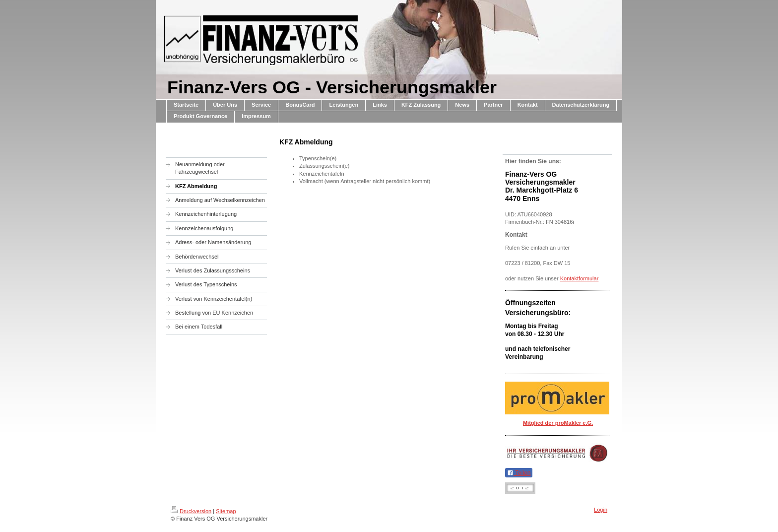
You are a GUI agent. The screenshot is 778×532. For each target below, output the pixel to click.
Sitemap (226, 511)
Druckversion (191, 511)
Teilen (519, 473)
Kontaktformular (580, 278)
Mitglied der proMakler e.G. (558, 423)
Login (601, 510)
